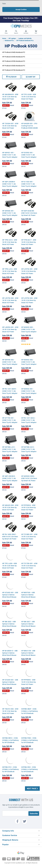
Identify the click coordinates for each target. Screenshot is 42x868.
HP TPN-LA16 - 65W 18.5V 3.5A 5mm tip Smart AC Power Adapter (10, 272)
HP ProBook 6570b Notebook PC (14, 70)
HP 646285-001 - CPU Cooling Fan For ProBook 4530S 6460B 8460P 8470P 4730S (29, 127)
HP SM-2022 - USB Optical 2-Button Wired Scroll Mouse (9, 624)
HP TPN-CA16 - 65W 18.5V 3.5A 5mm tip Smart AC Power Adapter (10, 243)
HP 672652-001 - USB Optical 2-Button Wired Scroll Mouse (10, 595)
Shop (6, 32)
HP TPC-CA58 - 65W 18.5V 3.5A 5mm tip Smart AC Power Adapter (29, 98)
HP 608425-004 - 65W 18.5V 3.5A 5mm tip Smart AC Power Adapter (10, 509)
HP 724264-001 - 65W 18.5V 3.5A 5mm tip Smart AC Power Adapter (10, 127)
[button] (11, 77)
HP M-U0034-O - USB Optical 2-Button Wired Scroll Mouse (10, 653)
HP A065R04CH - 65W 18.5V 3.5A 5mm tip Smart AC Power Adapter (10, 98)
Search (16, 32)
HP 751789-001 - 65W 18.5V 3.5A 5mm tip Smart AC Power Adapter (29, 567)
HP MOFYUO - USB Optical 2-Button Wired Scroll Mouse (28, 595)
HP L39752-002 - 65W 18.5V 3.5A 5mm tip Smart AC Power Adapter (10, 301)
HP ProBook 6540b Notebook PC (14, 52)
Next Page (32, 788)
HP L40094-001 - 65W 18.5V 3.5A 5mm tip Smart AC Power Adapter (10, 330)
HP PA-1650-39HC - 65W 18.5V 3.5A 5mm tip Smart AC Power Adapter (10, 538)
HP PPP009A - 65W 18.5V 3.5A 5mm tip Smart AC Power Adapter (29, 509)
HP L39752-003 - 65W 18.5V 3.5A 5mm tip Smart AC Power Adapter (29, 301)
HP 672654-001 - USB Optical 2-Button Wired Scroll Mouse (10, 682)
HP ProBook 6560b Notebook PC (14, 66)
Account (26, 32)
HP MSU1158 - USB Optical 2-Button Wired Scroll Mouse (28, 653)
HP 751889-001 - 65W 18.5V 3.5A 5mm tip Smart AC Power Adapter (29, 538)
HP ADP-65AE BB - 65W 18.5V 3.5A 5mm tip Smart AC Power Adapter (29, 214)
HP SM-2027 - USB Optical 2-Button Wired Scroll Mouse (28, 624)
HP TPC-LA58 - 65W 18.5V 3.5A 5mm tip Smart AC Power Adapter (10, 567)
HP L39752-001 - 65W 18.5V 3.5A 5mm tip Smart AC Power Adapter (29, 272)
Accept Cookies (21, 9)
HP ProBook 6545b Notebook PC (14, 57)
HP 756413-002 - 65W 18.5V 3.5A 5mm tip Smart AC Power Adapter (10, 712)
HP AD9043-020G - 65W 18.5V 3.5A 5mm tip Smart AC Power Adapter (29, 479)
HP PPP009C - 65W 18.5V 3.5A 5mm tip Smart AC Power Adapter (29, 683)
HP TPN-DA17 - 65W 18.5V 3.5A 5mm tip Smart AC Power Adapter (29, 243)
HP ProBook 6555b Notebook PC (14, 61)
